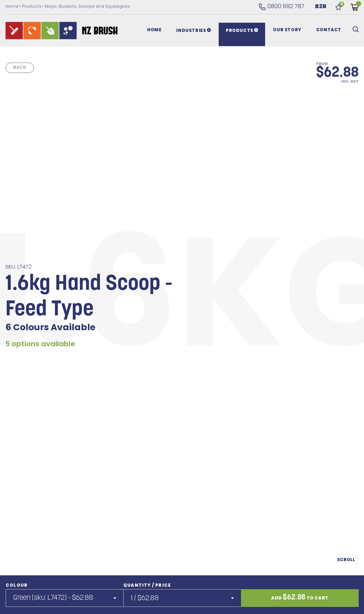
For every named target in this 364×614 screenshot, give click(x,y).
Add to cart (300, 598)
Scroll (348, 562)
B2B (321, 7)
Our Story (287, 30)
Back (20, 68)
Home (12, 7)
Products (32, 7)
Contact (329, 30)
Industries (194, 31)
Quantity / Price (147, 586)
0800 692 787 (282, 7)
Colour (17, 586)
